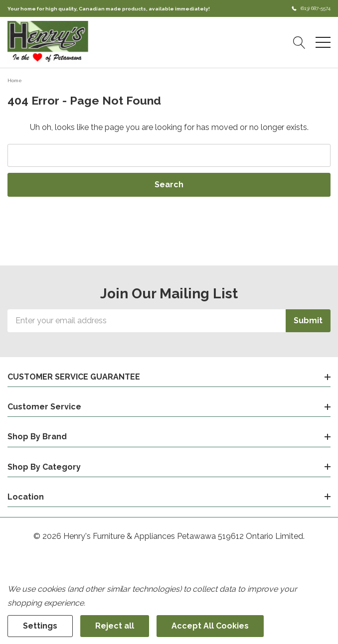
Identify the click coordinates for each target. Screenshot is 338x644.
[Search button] (299, 42)
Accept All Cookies (210, 626)
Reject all (115, 626)
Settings (40, 626)
